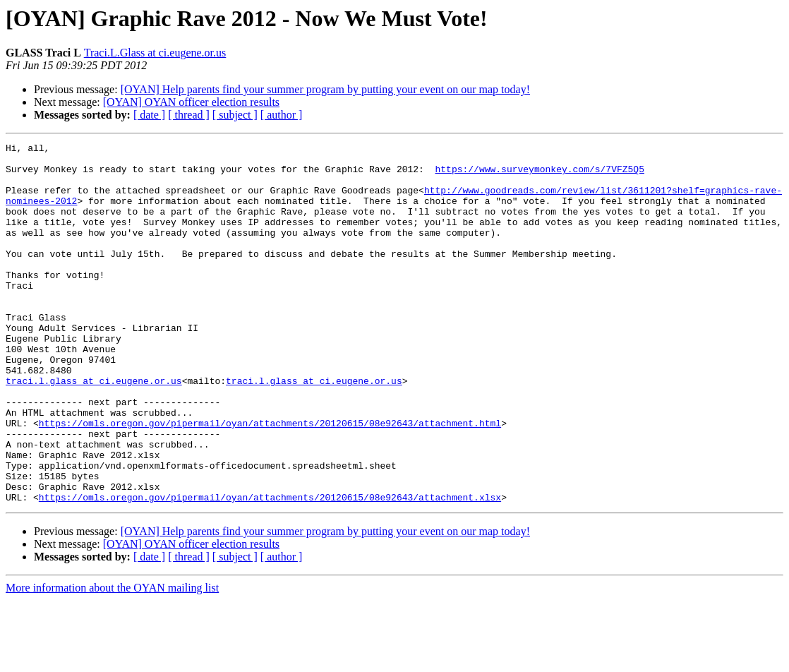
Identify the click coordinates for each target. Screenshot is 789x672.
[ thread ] (189, 115)
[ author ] (282, 115)
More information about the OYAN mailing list (112, 660)
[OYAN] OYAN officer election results (191, 102)
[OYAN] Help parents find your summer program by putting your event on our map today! (325, 89)
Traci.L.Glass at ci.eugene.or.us (155, 53)
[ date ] (149, 115)
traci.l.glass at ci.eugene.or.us (94, 429)
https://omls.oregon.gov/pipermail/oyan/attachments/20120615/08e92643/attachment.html (270, 480)
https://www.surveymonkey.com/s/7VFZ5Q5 (539, 175)
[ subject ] (235, 115)
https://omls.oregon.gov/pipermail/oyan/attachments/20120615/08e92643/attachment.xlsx (270, 569)
